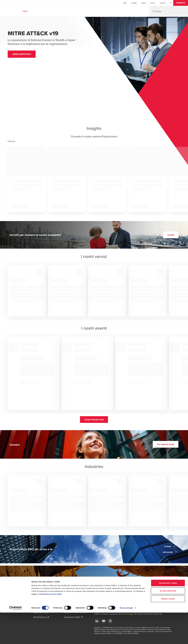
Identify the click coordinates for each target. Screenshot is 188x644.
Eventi (153, 3)
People (134, 3)
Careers (163, 3)
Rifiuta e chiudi (168, 630)
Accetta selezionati (168, 622)
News (144, 3)
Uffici (125, 3)
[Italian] (171, 3)
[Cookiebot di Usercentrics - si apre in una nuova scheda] (16, 639)
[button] (181, 3)
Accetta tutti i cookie (168, 614)
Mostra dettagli (126, 639)
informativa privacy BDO (51, 625)
